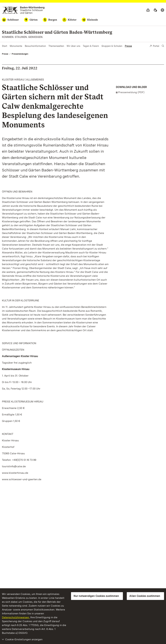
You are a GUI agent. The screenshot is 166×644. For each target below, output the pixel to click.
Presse (128, 46)
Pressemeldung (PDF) (131, 92)
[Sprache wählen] (162, 10)
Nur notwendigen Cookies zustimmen (96, 596)
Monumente (16, 46)
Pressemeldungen (20, 54)
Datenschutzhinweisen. (16, 617)
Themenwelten (56, 46)
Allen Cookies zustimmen (145, 596)
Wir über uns (73, 46)
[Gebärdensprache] (155, 10)
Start (5, 46)
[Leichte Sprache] (148, 10)
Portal (154, 46)
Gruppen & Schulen (112, 46)
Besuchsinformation (35, 46)
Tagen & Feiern (91, 46)
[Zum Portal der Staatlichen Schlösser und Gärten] (23, 10)
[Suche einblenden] (163, 46)
